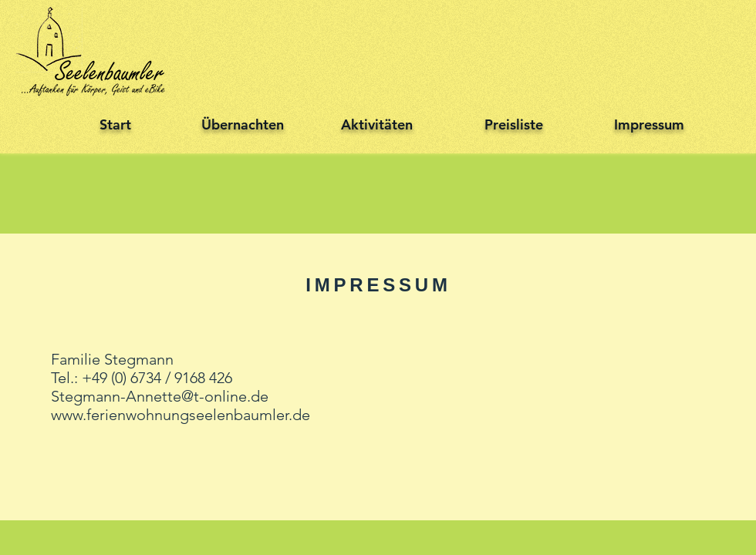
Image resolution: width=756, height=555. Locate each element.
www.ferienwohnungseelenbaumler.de (181, 415)
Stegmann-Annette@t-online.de (160, 396)
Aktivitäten (377, 124)
